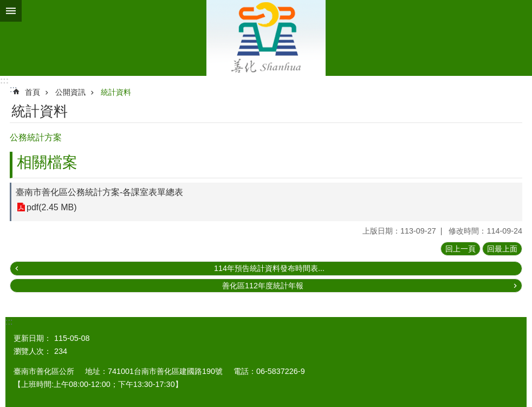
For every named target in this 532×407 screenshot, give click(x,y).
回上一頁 (460, 249)
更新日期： (33, 338)
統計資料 (116, 92)
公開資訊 (70, 92)
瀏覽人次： (33, 351)
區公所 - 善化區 (266, 38)
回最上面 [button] (502, 249)
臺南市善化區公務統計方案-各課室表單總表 (99, 192)
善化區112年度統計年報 (263, 286)
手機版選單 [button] (11, 11)
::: (4, 80)
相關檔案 (47, 162)
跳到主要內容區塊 (6, 6)
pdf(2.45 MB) (51, 207)
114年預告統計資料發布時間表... (269, 268)
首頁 (33, 92)
